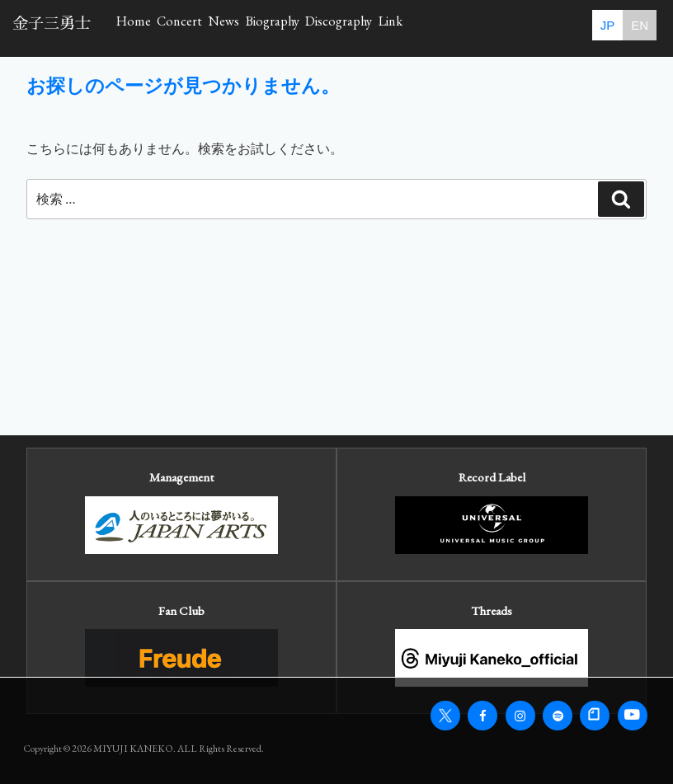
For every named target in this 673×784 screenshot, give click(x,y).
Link (568, 27)
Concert (225, 27)
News (300, 27)
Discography (482, 27)
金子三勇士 (52, 23)
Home (148, 27)
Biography (381, 27)
